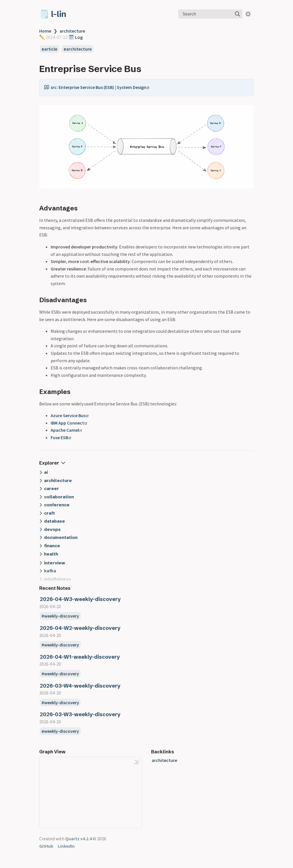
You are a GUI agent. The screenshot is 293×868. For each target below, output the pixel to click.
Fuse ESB (61, 437)
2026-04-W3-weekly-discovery (80, 599)
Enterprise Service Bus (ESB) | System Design (104, 87)
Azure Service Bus (70, 415)
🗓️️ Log (75, 37)
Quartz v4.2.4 (79, 839)
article (51, 49)
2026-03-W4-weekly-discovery (80, 686)
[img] (237, 14)
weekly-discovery (62, 616)
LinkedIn (66, 846)
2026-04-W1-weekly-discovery (80, 657)
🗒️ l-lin (53, 14)
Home (45, 31)
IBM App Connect (69, 423)
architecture (72, 31)
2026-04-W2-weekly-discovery (80, 628)
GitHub (46, 846)
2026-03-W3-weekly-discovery (80, 714)
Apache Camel (66, 430)
